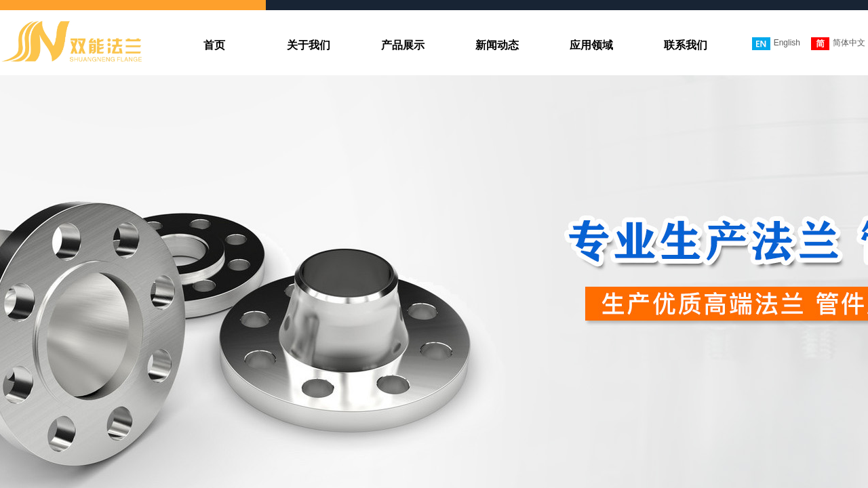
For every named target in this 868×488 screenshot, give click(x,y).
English (776, 44)
